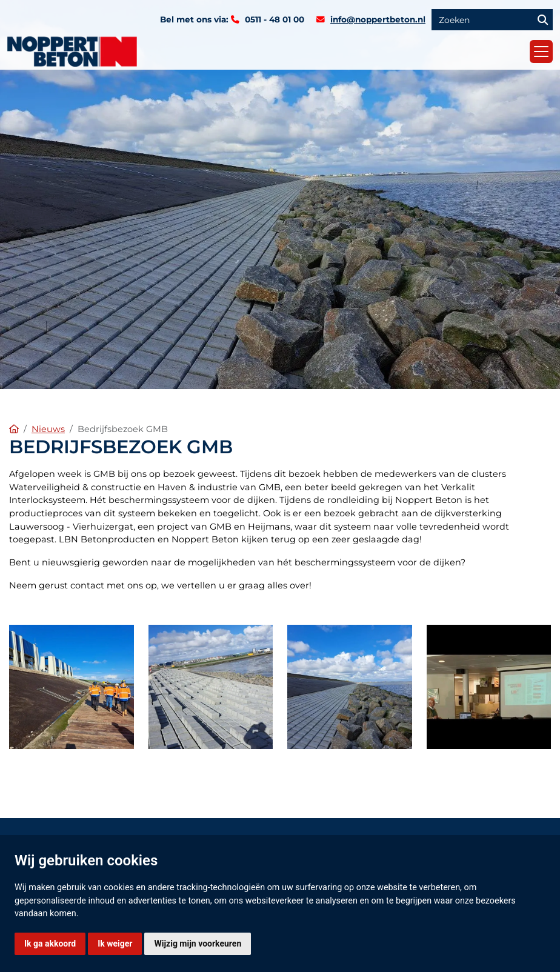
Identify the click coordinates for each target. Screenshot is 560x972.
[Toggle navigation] (541, 52)
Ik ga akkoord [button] (50, 944)
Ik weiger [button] (115, 944)
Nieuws (48, 429)
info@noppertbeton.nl (378, 19)
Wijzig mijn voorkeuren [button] (198, 944)
